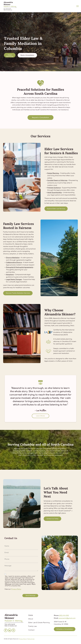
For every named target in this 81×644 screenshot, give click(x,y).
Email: (7, 553)
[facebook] (6, 631)
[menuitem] (40, 615)
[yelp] (13, 631)
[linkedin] (10, 631)
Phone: (7, 559)
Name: (7, 546)
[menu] (78, 6)
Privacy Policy (16, 589)
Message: (8, 566)
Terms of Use (31, 639)
